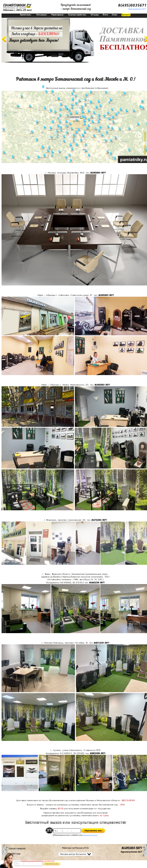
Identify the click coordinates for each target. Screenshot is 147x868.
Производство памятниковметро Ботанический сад (75, 7)
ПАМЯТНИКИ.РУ (17, 5)
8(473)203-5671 (99, 520)
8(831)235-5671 (101, 643)
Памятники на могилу (15, 8)
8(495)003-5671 (98, 173)
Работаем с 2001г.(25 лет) (17, 10)
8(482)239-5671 (97, 583)
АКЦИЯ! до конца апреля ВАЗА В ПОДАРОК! (38, 860)
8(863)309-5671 (98, 753)
